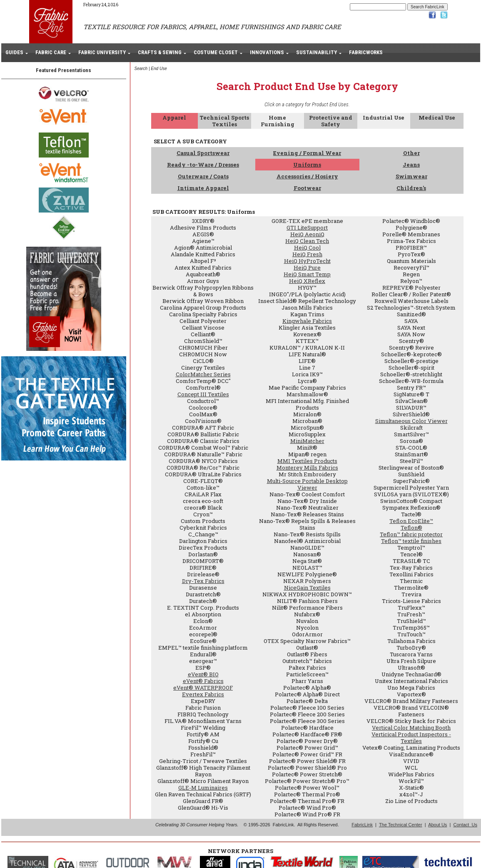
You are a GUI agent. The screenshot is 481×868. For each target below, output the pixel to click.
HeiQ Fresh (307, 254)
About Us (437, 825)
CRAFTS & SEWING (160, 52)
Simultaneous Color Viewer (411, 421)
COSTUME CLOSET (216, 52)
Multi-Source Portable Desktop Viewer (307, 484)
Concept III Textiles (203, 394)
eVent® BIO (203, 674)
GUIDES (14, 52)
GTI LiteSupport (307, 228)
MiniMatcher (307, 441)
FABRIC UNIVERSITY (102, 52)
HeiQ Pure (307, 268)
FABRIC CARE (51, 52)
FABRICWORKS (366, 52)
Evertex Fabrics (203, 694)
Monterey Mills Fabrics (307, 468)
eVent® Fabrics (203, 681)
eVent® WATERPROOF (203, 688)
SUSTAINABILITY (317, 52)
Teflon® (411, 528)
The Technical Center (401, 825)
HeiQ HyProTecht (307, 261)
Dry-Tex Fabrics (203, 581)
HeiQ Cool (307, 248)
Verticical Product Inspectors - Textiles (411, 738)
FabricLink (362, 825)
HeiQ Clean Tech (307, 241)
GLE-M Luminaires (203, 788)
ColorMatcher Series (203, 374)
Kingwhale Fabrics (307, 321)
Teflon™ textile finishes (411, 541)
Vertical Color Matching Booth (411, 728)
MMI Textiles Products (307, 461)
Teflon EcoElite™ (411, 521)
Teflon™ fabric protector (411, 534)
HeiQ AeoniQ (307, 234)
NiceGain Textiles (307, 588)
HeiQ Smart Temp (307, 274)
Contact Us (465, 825)
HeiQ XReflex (307, 281)
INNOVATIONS (267, 52)
